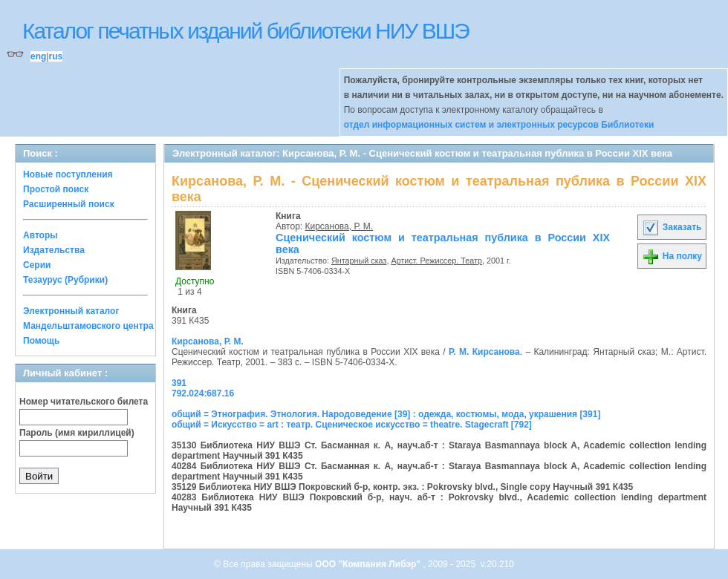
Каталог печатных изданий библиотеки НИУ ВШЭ (246, 31)
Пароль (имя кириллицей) (77, 433)
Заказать (672, 227)
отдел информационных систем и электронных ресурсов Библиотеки (499, 125)
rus (55, 56)
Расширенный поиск (69, 204)
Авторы (40, 235)
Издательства (54, 250)
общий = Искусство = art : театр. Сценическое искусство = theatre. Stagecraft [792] (352, 425)
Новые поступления (68, 174)
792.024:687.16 (203, 393)
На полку (672, 256)
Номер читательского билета (84, 402)
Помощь (41, 341)
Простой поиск (56, 189)
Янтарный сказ (359, 261)
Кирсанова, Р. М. (339, 226)
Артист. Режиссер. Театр (436, 261)
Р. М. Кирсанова (484, 352)
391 (179, 383)
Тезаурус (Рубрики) (65, 280)
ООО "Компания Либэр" (369, 564)
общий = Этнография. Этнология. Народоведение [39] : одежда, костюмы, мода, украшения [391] (386, 414)
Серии (37, 265)
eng (38, 56)
